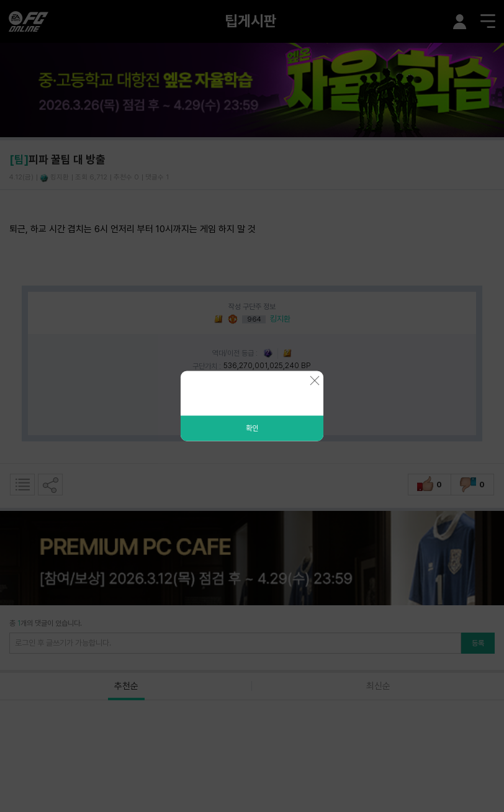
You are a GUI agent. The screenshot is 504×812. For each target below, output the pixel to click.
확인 (252, 428)
